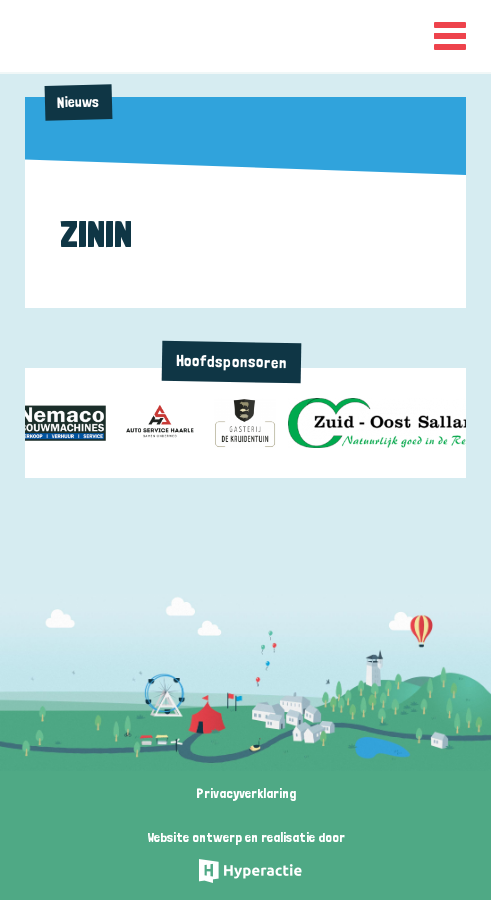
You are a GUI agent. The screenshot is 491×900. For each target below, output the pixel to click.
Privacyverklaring (246, 793)
